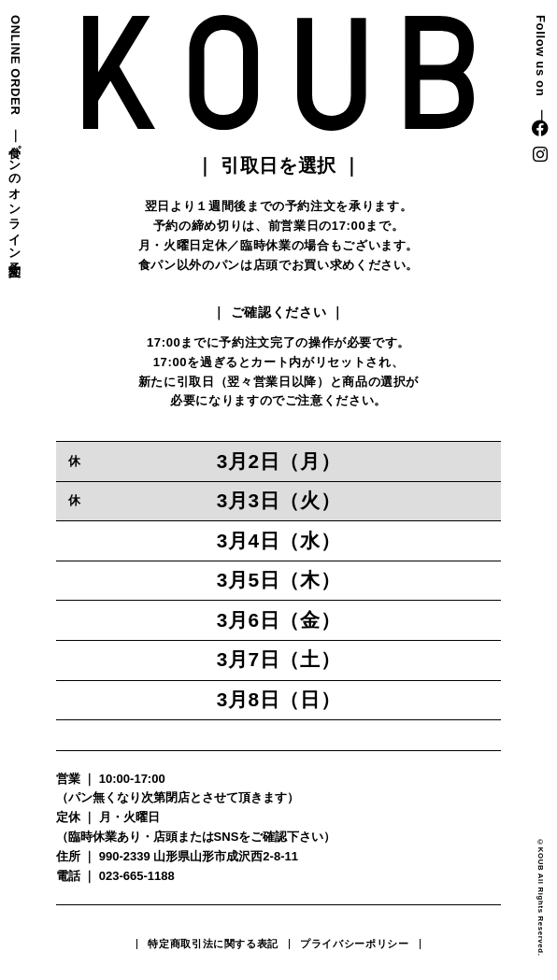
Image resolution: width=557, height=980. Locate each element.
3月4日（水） (279, 540)
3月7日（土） (279, 659)
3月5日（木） (279, 580)
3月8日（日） (279, 699)
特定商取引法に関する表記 (213, 944)
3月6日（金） (279, 620)
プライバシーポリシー (355, 944)
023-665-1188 (137, 876)
